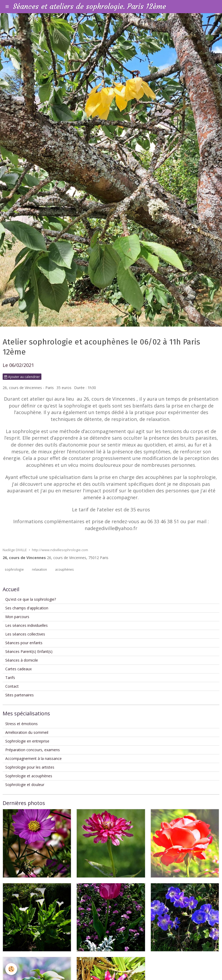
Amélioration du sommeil (27, 732)
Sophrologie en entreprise (27, 741)
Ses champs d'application (27, 608)
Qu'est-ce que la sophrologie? (31, 599)
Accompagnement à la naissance (33, 758)
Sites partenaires (20, 695)
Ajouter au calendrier (22, 377)
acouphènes (64, 569)
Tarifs (10, 678)
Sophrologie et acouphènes (29, 776)
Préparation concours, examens (33, 750)
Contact (12, 686)
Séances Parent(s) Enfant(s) (29, 651)
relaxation (39, 569)
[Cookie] (11, 969)
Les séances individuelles (26, 625)
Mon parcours (17, 617)
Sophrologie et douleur (25, 785)
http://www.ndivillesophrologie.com (60, 550)
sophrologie (14, 569)
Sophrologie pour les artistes (30, 767)
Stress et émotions (21, 724)
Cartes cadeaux (18, 669)
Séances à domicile (22, 660)
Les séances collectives (25, 634)
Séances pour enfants (24, 643)
